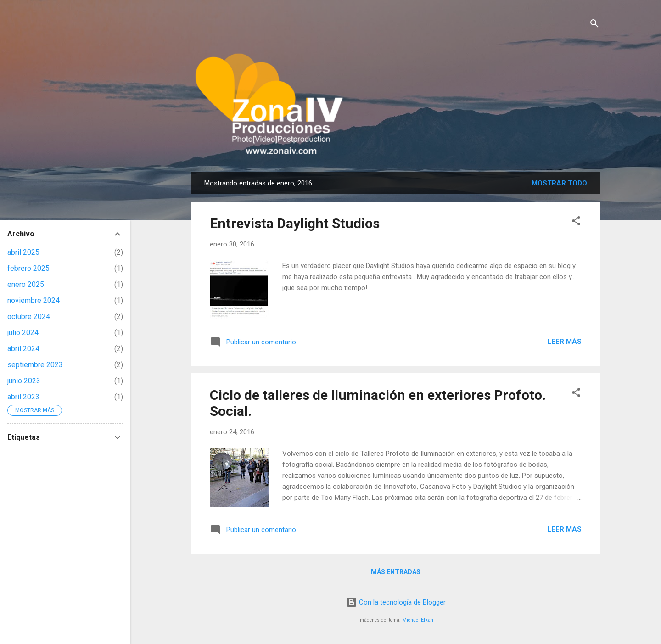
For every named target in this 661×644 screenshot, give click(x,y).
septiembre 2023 (35, 365)
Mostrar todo (559, 183)
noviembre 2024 (34, 300)
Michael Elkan (418, 620)
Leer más (564, 342)
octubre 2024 (29, 316)
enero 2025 (26, 284)
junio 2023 (24, 381)
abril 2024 (23, 349)
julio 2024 (23, 333)
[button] (576, 222)
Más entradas (396, 572)
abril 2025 (23, 252)
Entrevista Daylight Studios (295, 223)
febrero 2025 (28, 268)
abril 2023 (23, 397)
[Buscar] (594, 25)
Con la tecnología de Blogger (396, 602)
